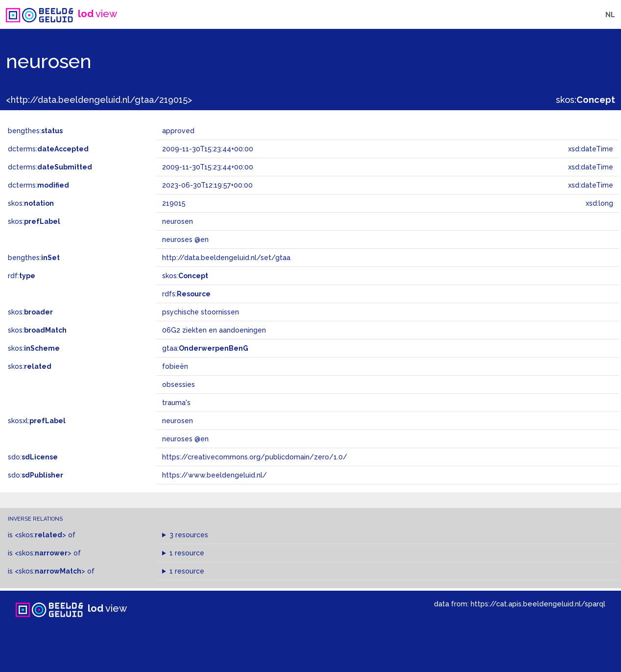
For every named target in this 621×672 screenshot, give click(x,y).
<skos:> (40, 535)
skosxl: (37, 421)
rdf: (22, 276)
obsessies (179, 384)
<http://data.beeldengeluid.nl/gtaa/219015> (99, 100)
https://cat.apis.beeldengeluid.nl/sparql (538, 604)
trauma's (176, 403)
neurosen (178, 421)
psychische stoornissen (201, 312)
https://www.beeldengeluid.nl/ (215, 475)
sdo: (33, 457)
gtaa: (205, 348)
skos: (585, 100)
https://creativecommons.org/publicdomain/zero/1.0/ (255, 457)
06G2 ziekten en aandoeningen (214, 330)
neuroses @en (185, 439)
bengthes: (35, 131)
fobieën (175, 366)
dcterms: (48, 149)
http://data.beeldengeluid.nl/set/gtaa (226, 258)
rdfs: (186, 294)
